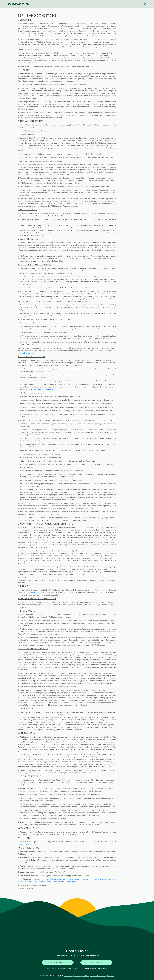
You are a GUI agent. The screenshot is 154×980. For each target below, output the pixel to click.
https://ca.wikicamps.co (47, 882)
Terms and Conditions (98, 976)
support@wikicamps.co (27, 353)
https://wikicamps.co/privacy (42, 389)
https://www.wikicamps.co (55, 879)
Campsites (110, 976)
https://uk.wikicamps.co (68, 882)
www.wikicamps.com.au (79, 879)
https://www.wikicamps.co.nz (104, 879)
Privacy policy (68, 976)
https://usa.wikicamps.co (27, 882)
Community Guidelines (82, 976)
